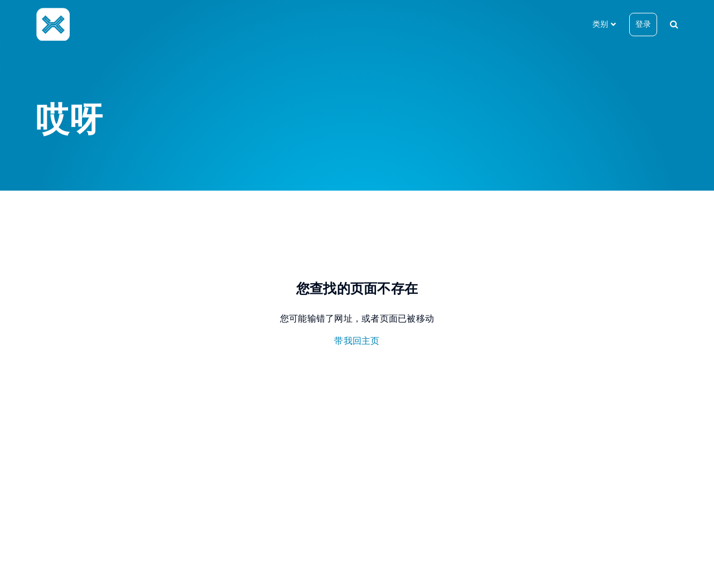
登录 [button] (643, 24)
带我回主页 (357, 341)
